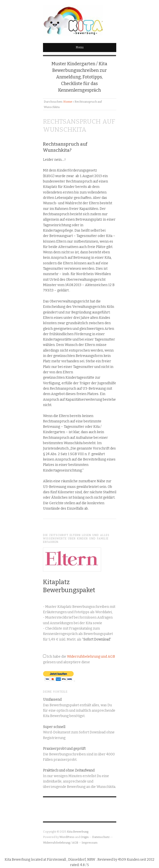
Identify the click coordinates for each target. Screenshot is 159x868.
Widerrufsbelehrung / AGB (61, 843)
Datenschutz (101, 837)
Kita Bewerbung (78, 832)
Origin (85, 837)
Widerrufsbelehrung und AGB (91, 657)
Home (68, 102)
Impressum (90, 843)
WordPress (67, 837)
